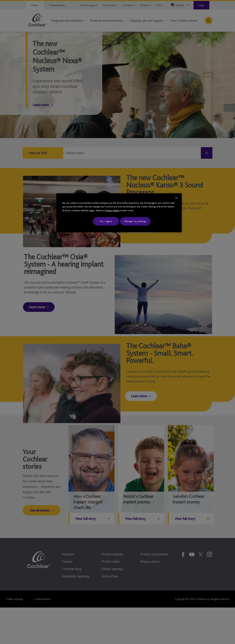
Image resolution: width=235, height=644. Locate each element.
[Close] (176, 198)
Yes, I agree (106, 221)
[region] (119, 213)
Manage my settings (135, 221)
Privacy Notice (112, 210)
